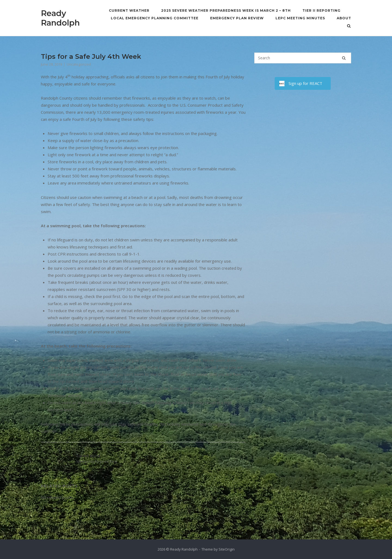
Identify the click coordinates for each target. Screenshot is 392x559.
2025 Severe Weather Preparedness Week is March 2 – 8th (226, 10)
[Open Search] (349, 26)
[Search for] (303, 58)
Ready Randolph (60, 18)
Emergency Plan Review (237, 18)
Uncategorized (79, 64)
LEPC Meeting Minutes (300, 18)
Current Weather (129, 10)
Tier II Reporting (321, 10)
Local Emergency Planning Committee (155, 18)
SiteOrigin (227, 549)
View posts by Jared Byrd (97, 461)
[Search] (344, 58)
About (344, 18)
